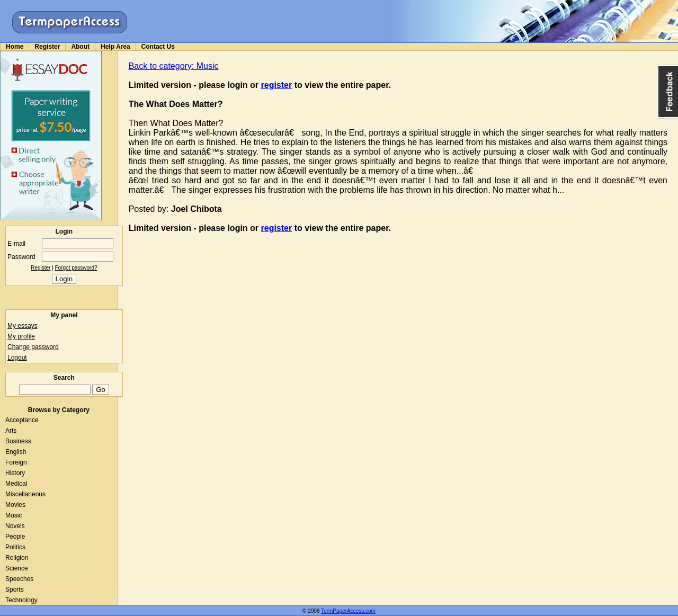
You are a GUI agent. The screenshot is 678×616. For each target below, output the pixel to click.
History (15, 473)
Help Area (115, 47)
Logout (17, 358)
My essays (23, 326)
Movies (15, 505)
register (277, 85)
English (16, 452)
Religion (17, 558)
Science (17, 568)
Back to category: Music (174, 66)
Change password (33, 347)
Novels (15, 526)
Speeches (19, 579)
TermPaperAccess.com (348, 611)
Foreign (16, 462)
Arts (11, 431)
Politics (15, 547)
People (15, 537)
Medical (16, 484)
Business (18, 441)
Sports (15, 590)
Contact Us (158, 47)
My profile (21, 336)
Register (47, 47)
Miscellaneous (25, 494)
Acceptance (22, 420)
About (80, 47)
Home (15, 47)
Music (14, 515)
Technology (21, 600)
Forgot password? (76, 268)
